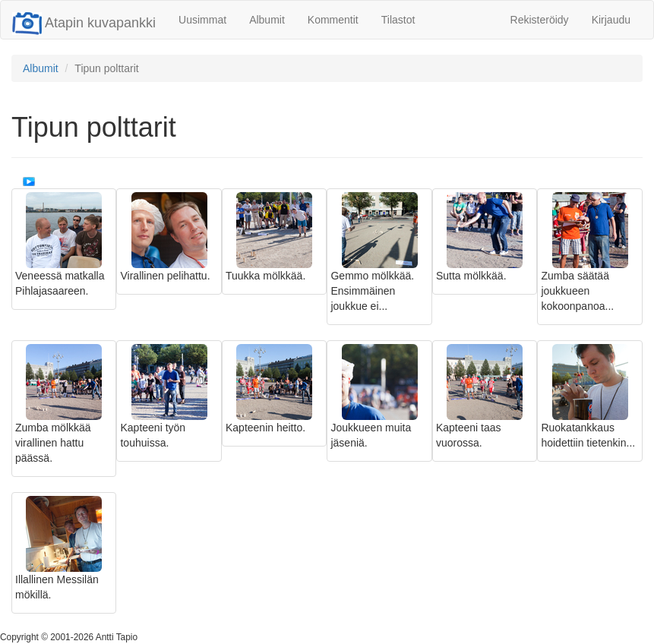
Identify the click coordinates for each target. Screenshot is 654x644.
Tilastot (398, 20)
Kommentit (333, 20)
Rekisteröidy (540, 20)
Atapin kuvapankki (84, 23)
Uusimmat (202, 20)
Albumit (267, 20)
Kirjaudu (611, 20)
